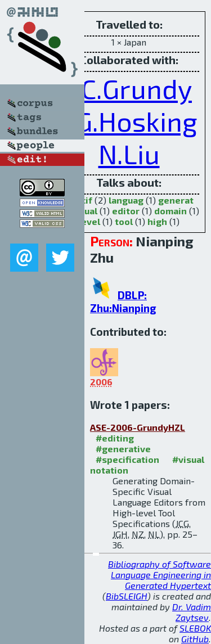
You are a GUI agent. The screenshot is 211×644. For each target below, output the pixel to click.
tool (124, 221)
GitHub (195, 639)
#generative (123, 449)
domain (170, 211)
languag (126, 200)
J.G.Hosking (129, 121)
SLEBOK (195, 628)
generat (176, 200)
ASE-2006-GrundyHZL (138, 427)
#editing (115, 438)
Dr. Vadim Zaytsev (192, 612)
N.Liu (129, 154)
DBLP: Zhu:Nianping (123, 301)
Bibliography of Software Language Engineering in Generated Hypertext (160, 575)
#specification (127, 459)
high (157, 221)
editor (126, 211)
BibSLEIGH (127, 596)
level (89, 221)
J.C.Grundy (129, 88)
